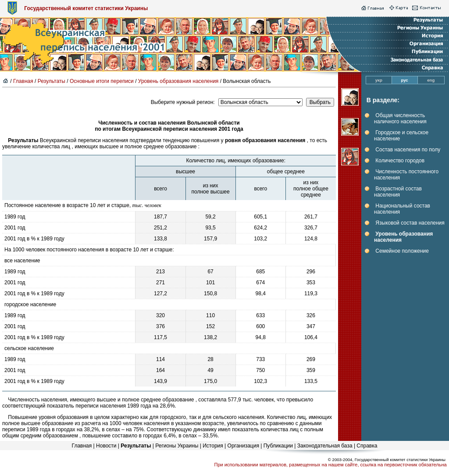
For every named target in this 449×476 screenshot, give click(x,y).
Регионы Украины (177, 446)
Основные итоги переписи (102, 81)
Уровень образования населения (178, 81)
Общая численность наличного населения (400, 118)
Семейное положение (402, 251)
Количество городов (400, 161)
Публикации (278, 446)
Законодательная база (325, 446)
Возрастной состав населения (398, 192)
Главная (23, 81)
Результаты (52, 81)
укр (379, 80)
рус (405, 80)
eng (431, 80)
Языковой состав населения (410, 223)
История (213, 446)
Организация (243, 446)
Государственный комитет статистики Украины (86, 8)
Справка (367, 446)
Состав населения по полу (408, 150)
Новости (106, 446)
